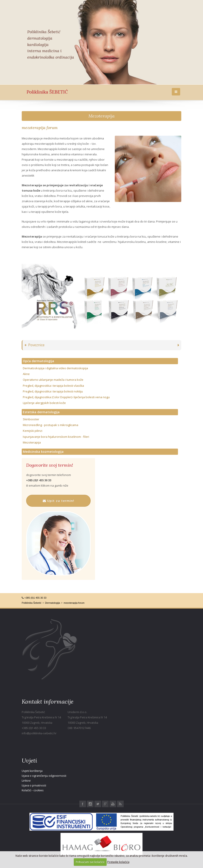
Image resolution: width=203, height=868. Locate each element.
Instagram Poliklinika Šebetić (90, 804)
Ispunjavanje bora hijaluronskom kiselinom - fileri (56, 437)
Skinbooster (31, 419)
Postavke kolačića (118, 862)
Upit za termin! (59, 501)
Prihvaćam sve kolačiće (90, 862)
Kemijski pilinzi (33, 431)
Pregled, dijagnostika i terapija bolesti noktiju (53, 391)
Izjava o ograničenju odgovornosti (44, 776)
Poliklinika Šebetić (32, 603)
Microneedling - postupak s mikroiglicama (51, 425)
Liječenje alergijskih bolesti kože (44, 403)
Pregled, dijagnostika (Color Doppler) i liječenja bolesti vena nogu (66, 397)
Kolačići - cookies (33, 790)
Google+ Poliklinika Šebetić (105, 804)
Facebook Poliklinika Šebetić (83, 804)
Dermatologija (53, 603)
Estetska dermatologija (41, 412)
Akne (26, 374)
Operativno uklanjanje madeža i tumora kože (53, 380)
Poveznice (35, 345)
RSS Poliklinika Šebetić (120, 804)
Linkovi (26, 781)
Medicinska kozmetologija (43, 452)
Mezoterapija (101, 116)
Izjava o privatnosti (34, 785)
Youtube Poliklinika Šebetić (113, 804)
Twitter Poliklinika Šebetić (98, 804)
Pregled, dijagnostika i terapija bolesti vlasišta (53, 386)
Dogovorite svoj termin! (50, 465)
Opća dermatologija (38, 361)
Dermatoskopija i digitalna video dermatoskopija (55, 368)
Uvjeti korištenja (32, 771)
